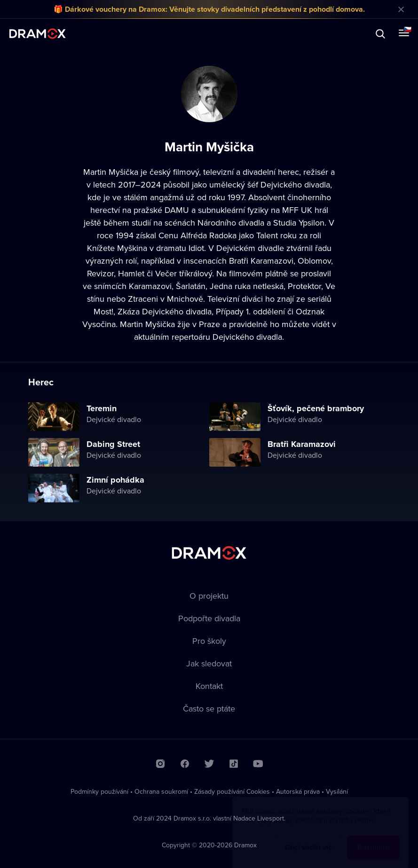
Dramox (38, 34)
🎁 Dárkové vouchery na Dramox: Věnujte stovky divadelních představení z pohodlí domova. (209, 9)
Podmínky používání (99, 791)
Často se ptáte (209, 708)
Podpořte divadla (209, 618)
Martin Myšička (111, 172)
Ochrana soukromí (161, 791)
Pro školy (209, 641)
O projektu (209, 596)
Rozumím (373, 838)
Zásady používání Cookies (232, 791)
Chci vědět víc (308, 838)
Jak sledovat (209, 663)
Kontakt (209, 686)
